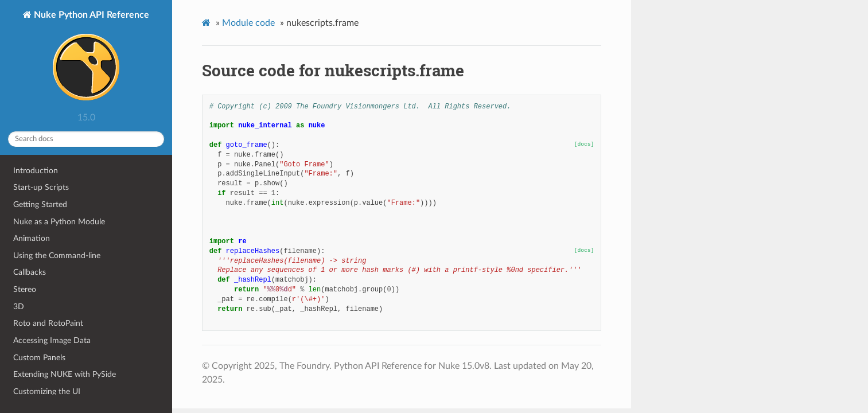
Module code (248, 23)
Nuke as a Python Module (59, 222)
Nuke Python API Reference (90, 59)
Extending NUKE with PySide (65, 374)
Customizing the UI (47, 391)
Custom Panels (39, 358)
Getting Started (40, 204)
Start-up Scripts (41, 187)
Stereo (25, 289)
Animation (32, 238)
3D (19, 307)
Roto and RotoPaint (48, 323)
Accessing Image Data (52, 340)
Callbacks (30, 272)
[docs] (584, 144)
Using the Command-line (57, 256)
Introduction (36, 171)
